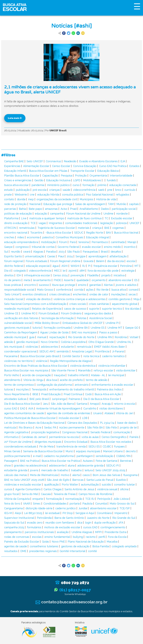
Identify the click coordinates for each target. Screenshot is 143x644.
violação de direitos (38, 299)
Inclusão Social (14, 299)
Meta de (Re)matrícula (44, 475)
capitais (134, 204)
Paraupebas (90, 252)
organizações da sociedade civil (57, 199)
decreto (131, 451)
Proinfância (102, 351)
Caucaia (46, 494)
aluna (71, 466)
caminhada (118, 242)
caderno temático (113, 356)
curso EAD (11, 408)
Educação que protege (58, 204)
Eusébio (121, 480)
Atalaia (109, 413)
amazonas (51, 209)
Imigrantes (56, 223)
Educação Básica (108, 171)
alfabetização (118, 256)
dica (80, 523)
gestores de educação (75, 546)
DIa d (7, 271)
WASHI (75, 266)
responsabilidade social (19, 290)
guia (32, 337)
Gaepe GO (132, 328)
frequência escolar (105, 266)
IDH (19, 275)
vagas (42, 223)
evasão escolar (91, 247)
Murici (69, 451)
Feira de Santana (106, 461)
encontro (30, 285)
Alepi (18, 513)
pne (110, 190)
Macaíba (112, 542)
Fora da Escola (117, 537)
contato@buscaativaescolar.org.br (71, 602)
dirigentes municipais (48, 442)
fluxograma (130, 475)
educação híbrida (48, 195)
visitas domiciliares (111, 408)
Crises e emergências (18, 180)
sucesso (44, 285)
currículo (130, 190)
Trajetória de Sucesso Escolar (56, 228)
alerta (76, 475)
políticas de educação (18, 214)
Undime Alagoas (82, 532)
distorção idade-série (39, 508)
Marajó (132, 242)
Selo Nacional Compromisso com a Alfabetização (35, 304)
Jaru (45, 404)
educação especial (38, 266)
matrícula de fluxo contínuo (85, 218)
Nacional (35, 204)
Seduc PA (50, 427)
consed (133, 290)
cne (32, 195)
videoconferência (40, 271)
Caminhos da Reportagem (21, 332)
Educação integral (97, 237)
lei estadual (52, 513)
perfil (102, 537)
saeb (101, 190)
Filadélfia (93, 275)
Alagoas (38, 252)
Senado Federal (101, 432)
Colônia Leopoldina (73, 342)
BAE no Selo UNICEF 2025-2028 (24, 480)
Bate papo (35, 209)
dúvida (21, 199)
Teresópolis (39, 389)
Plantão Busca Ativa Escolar (22, 176)
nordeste (122, 214)
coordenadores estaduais (20, 446)
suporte (94, 309)
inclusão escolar (69, 418)
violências (32, 347)
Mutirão (121, 204)
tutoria (37, 328)
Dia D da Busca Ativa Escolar (101, 399)
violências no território (19, 361)
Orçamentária (98, 176)
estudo (9, 190)
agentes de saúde (16, 546)
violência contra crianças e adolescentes (80, 299)
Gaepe (8, 247)
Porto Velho (12, 375)
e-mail (37, 456)
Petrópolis (104, 499)
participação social (124, 209)
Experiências (12, 166)
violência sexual (107, 489)
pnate (8, 195)
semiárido (63, 351)
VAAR (27, 504)
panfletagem (85, 456)
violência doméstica (83, 366)
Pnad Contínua (73, 394)
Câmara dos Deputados (82, 423)
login (88, 523)
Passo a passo (108, 332)
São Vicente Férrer (63, 370)
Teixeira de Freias (65, 494)
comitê (92, 551)
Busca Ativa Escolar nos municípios (26, 370)
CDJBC (107, 446)
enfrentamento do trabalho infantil (72, 389)
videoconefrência (84, 190)
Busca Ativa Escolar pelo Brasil (40, 356)
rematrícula (84, 347)
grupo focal (12, 494)
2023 (62, 252)
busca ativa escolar (16, 185)
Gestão (39, 180)
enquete (38, 499)
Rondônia (121, 337)
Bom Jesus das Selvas (107, 475)
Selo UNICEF (35, 161)
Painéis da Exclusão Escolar (22, 542)
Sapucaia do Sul (14, 523)
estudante (67, 347)
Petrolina (126, 266)
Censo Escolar (61, 166)
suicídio (106, 485)
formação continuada (57, 328)
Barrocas (78, 480)
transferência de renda (71, 446)
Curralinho (90, 408)
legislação (107, 223)
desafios (116, 252)
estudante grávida (16, 470)
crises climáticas (60, 294)
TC (106, 218)
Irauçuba (59, 375)
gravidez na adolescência (30, 466)
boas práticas (13, 285)
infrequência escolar (37, 275)
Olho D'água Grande (101, 342)
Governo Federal (68, 247)
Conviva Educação (85, 166)
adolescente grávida (90, 466)
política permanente (17, 456)
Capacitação (50, 176)
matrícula (10, 427)
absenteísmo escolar (103, 508)
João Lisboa (121, 499)
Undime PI (112, 323)
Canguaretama (13, 508)
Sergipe (81, 256)
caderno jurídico (66, 508)
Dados (105, 209)
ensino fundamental (57, 537)
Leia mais (15, 118)
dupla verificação (105, 523)
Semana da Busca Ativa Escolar (43, 451)
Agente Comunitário (28, 489)
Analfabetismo (89, 209)
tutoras (9, 389)
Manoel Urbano (113, 451)
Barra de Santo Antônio (69, 518)
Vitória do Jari (125, 413)
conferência (64, 290)
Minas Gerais (12, 451)
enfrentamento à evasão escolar (112, 385)
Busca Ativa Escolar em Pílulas (48, 171)
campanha (57, 214)
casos (86, 475)
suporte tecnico (112, 309)
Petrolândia (44, 518)
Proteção (81, 176)
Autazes (88, 461)
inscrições (22, 389)
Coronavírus (53, 161)
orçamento (99, 280)
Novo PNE (58, 542)
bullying (78, 537)
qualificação (51, 485)
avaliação (63, 532)
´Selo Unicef (12, 294)
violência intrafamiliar (112, 366)
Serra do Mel (30, 494)
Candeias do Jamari (34, 437)
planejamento (13, 532)
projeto (106, 275)
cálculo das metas (16, 475)
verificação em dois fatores (21, 318)
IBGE (35, 394)
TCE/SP (125, 508)
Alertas (108, 285)
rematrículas (27, 228)
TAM (111, 204)
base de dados (127, 423)
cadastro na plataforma (59, 456)
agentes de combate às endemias (69, 413)
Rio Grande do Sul (124, 518)
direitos (9, 275)
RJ (84, 266)
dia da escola (115, 261)
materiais (84, 228)
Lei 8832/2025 (33, 513)
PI (89, 266)
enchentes (80, 294)
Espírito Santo (13, 256)
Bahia (22, 209)
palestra (48, 237)
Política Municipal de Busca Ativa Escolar (30, 418)
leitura (89, 470)
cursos (8, 489)
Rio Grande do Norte (81, 337)
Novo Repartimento (17, 394)
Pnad (73, 209)
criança (97, 228)
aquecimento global (125, 304)
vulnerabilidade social (18, 323)
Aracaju (106, 404)
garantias (95, 285)
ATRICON (10, 228)
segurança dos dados (98, 313)
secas (132, 294)
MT (137, 266)
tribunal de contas (43, 247)
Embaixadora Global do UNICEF (83, 323)
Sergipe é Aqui (85, 513)
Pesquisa (67, 176)
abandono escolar (120, 280)
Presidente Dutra (115, 532)
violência (41, 361)
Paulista (87, 504)
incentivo (130, 247)
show (8, 466)
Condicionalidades (55, 504)
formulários (34, 527)
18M (82, 271)
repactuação (57, 337)
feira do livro (12, 504)
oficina (124, 489)
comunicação (122, 432)
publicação (23, 190)
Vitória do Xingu (33, 380)
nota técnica (91, 356)
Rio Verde (103, 290)
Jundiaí (83, 508)
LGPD (77, 180)
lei (64, 271)
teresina (84, 242)
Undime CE (11, 313)
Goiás (45, 542)
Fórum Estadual (48, 313)
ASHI (65, 266)
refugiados (123, 195)
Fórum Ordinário (71, 313)
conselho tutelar (124, 485)
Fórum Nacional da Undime (83, 214)
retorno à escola (124, 404)
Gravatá (88, 261)
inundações (118, 294)
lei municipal (116, 375)
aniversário (82, 385)
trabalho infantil (78, 375)
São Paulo (74, 252)
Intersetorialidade (121, 176)
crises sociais (78, 304)
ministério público (58, 185)
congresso (22, 247)
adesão (9, 342)
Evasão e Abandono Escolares (99, 161)
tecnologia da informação (58, 318)
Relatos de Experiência (47, 309)
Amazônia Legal (82, 351)
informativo (11, 437)
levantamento (42, 280)
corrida (79, 290)
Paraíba (51, 252)
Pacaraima (11, 356)
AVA (31, 408)
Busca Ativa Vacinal (126, 233)
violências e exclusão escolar (23, 485)
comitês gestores (120, 299)
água (56, 266)
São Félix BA (95, 427)
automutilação (90, 485)
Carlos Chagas (53, 489)
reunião (16, 252)
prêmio (102, 185)
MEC (57, 271)
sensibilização (105, 456)
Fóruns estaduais (36, 261)
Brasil (104, 252)
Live (24, 218)
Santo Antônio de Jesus (79, 489)
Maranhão (84, 370)
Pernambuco (100, 242)
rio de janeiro (12, 280)
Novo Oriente (49, 342)
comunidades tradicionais (81, 223)
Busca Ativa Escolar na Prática (61, 461)
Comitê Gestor (71, 356)
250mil (73, 271)
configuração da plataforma (54, 385)
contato (9, 199)
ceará (27, 252)
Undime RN (105, 337)
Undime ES (98, 328)
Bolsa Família (101, 546)
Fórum (63, 242)
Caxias (51, 256)
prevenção (77, 275)
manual (42, 337)
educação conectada (123, 185)
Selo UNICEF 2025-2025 (110, 470)
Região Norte (95, 233)
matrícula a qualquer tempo (47, 218)
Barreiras (126, 461)
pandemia (38, 185)
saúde (66, 190)
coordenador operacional (20, 351)
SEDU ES (94, 446)
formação (89, 185)
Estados (134, 166)
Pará (73, 242)
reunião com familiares (60, 523)
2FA (121, 523)
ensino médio (112, 247)
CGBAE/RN (123, 456)
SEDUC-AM (47, 351)
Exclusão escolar (122, 218)
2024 (70, 256)
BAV (109, 233)
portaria (75, 504)
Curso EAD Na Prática (113, 166)
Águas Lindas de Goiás (54, 332)
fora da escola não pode (103, 271)
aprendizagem (98, 256)
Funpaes (119, 446)
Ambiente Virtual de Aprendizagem (58, 408)
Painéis (134, 437)
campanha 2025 (14, 527)
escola (131, 261)
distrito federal (14, 266)
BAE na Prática (29, 461)
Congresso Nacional (75, 432)
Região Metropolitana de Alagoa (70, 361)
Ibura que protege (64, 285)
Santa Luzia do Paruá (100, 480)
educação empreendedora (21, 242)
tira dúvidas (132, 309)
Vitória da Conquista (17, 499)
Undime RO (28, 313)
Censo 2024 (60, 275)
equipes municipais (88, 451)
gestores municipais (17, 328)
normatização (74, 499)
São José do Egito (58, 480)
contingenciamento (113, 527)
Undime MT (115, 328)
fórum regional (14, 261)
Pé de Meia (46, 446)
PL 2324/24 (107, 423)
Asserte (69, 280)
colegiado (20, 271)
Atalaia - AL (98, 375)
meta (27, 280)
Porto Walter (70, 485)
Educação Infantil (15, 171)
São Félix (111, 427)
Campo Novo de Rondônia (95, 494)
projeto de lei (128, 427)
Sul (6, 252)
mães (21, 237)
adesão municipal (15, 337)
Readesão (70, 161)
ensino (82, 285)
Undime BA (81, 328)
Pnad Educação (51, 394)
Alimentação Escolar (36, 166)
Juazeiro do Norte (98, 518)
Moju (137, 299)
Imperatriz (121, 513)
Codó (88, 394)
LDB (85, 418)
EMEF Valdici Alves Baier (110, 347)
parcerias (10, 209)
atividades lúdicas (15, 399)
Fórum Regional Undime (65, 261)
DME (23, 551)
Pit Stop (68, 513)
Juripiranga (59, 399)
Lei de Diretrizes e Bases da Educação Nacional (34, 423)
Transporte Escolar (82, 171)
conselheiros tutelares (44, 546)
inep (31, 199)
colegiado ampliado (124, 546)
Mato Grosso (45, 290)
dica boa (52, 380)
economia (33, 237)
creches (9, 237)
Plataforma (11, 218)
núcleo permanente (72, 427)
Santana (82, 404)
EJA (123, 161)
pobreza (121, 223)
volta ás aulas (90, 437)
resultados (11, 551)
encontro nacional (16, 233)
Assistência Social (101, 318)
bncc (118, 190)
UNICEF (134, 223)
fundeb (111, 180)
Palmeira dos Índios (109, 389)
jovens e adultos (126, 285)
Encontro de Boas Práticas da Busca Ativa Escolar (36, 366)
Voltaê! (134, 337)
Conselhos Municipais (69, 237)
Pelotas (82, 318)
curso (76, 185)
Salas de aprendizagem (90, 204)
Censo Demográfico (114, 437)
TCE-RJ (90, 499)
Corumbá (101, 504)
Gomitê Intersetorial (72, 551)
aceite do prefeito (71, 380)
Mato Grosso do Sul (122, 504)
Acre (38, 427)
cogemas (118, 228)
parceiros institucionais (39, 532)
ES (136, 280)
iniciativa (119, 275)
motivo (65, 475)
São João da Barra (62, 404)
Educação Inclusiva (58, 180)
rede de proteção (15, 204)
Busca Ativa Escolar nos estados (111, 442)
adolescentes (50, 347)
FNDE (57, 280)
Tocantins (36, 233)
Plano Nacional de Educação (86, 542)
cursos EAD (90, 527)
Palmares (75, 399)
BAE (107, 228)
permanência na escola (64, 437)
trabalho (76, 470)
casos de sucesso (75, 309)
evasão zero (35, 523)
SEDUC (79, 233)
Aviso (64, 209)
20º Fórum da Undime (18, 442)
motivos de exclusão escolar (62, 527)
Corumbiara (104, 513)
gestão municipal (27, 342)
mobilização (49, 242)
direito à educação (16, 223)
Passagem (11, 461)
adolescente (57, 466)
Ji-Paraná (118, 351)
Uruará (97, 413)
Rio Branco (26, 427)
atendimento (12, 380)
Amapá (94, 404)
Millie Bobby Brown (47, 323)
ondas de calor (99, 294)
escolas (37, 537)
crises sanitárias (99, 304)
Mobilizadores (92, 180)
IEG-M (8, 513)
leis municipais (13, 347)
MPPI (98, 532)
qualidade (83, 280)
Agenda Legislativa (16, 432)
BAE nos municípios (84, 332)
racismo (91, 537)
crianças (55, 190)
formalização (54, 499)
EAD (23, 408)
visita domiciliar (126, 370)
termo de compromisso (19, 385)
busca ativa (119, 290)
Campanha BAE (14, 161)
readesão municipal (17, 309)
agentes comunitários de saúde (24, 413)
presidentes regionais (43, 551)
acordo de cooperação (37, 375)
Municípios (87, 199)
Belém (100, 261)
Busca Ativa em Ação (108, 394)
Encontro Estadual (76, 442)
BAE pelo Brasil (39, 399)
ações (90, 290)
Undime (108, 214)
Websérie (21, 195)
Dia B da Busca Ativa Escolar (22, 404)
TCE (33, 223)
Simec (37, 504)
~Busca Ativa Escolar (58, 233)
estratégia (128, 271)
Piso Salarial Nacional (99, 195)
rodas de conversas (17, 537)
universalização (35, 256)
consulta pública (73, 195)
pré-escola (40, 190)
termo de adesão (97, 380)
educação (41, 214)
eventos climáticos (34, 294)
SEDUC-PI (113, 466)
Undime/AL (124, 342)
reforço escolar (103, 370)
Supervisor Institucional (19, 518)
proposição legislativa (45, 432)
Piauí (61, 256)
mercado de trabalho (55, 470)
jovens (34, 470)
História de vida (106, 199)
